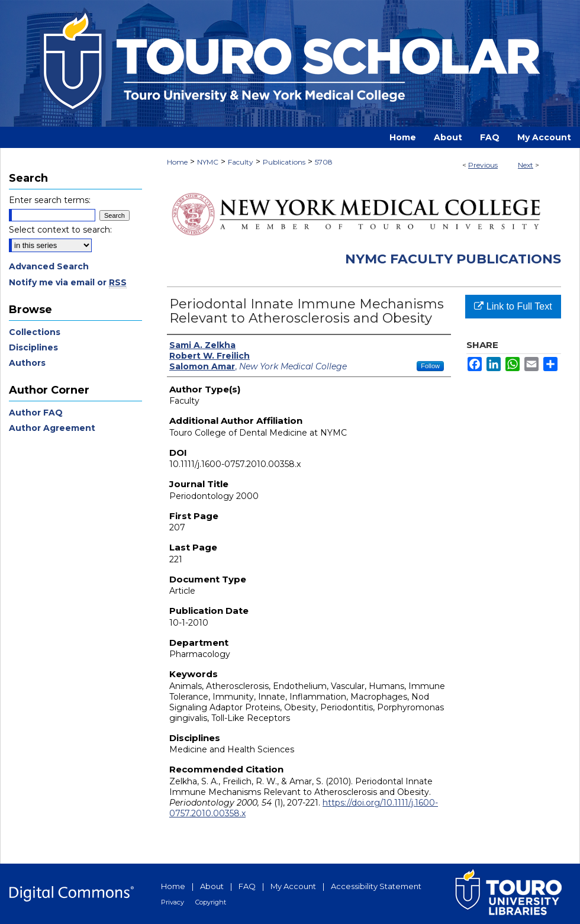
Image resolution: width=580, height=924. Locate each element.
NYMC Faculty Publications (453, 259)
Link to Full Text (513, 306)
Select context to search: (60, 230)
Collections (35, 332)
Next (526, 165)
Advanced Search (49, 266)
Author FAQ (36, 413)
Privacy (173, 902)
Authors (27, 363)
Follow (430, 366)
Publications (284, 162)
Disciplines (33, 347)
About (212, 886)
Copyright (211, 902)
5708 (324, 162)
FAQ (247, 886)
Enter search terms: (50, 200)
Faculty (241, 162)
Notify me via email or (68, 282)
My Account (293, 886)
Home (177, 162)
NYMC (208, 162)
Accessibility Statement (376, 886)
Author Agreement (52, 428)
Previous (483, 165)
